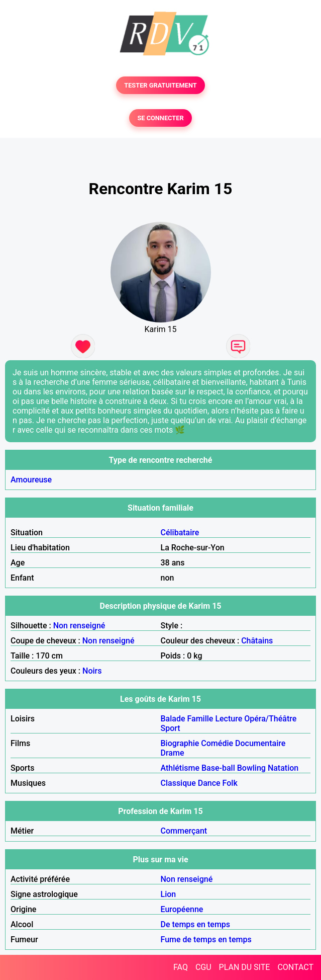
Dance (209, 783)
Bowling (251, 768)
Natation (283, 768)
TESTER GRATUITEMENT (160, 85)
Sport (171, 728)
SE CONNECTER (160, 118)
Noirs (92, 671)
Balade (173, 719)
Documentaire (260, 743)
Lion (169, 894)
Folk (230, 783)
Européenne (182, 909)
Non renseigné (79, 626)
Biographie (180, 743)
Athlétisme (180, 768)
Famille (200, 719)
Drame (173, 753)
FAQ (181, 967)
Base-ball (218, 768)
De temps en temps (196, 924)
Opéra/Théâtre (270, 719)
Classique (178, 783)
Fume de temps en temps (206, 940)
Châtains (257, 641)
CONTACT (295, 967)
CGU (203, 967)
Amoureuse (31, 480)
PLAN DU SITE (245, 967)
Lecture (229, 719)
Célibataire (180, 533)
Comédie (217, 743)
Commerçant (184, 831)
